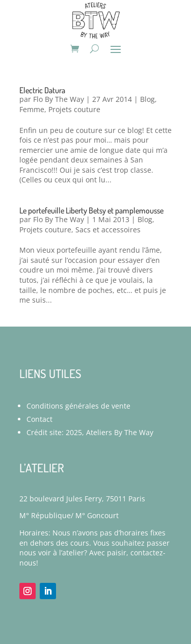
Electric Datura (42, 90)
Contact (39, 419)
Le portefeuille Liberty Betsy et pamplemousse (91, 210)
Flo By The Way (59, 99)
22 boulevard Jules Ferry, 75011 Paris (82, 499)
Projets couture (74, 109)
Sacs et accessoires (108, 230)
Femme (32, 109)
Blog (147, 99)
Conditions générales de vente (78, 406)
